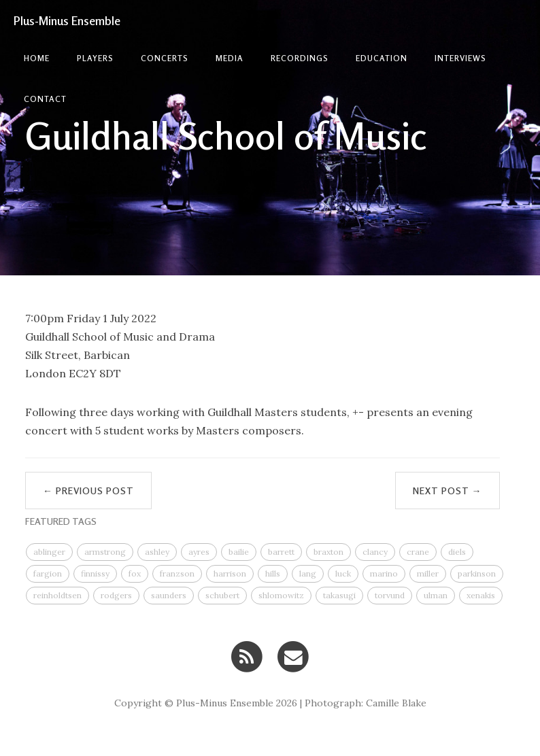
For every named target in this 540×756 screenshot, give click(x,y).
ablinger (49, 552)
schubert (222, 595)
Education (382, 58)
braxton (328, 552)
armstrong (105, 552)
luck (343, 573)
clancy (375, 552)
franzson (177, 573)
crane (418, 552)
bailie (239, 552)
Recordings (300, 58)
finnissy (95, 573)
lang (308, 573)
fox (135, 573)
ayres (199, 552)
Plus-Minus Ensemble (67, 20)
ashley (157, 552)
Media (230, 58)
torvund (390, 595)
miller (428, 573)
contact (45, 99)
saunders (169, 595)
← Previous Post (88, 491)
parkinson (477, 573)
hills (273, 573)
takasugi (339, 595)
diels (457, 552)
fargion (48, 573)
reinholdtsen (57, 595)
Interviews (460, 58)
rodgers (116, 595)
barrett (281, 552)
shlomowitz (281, 595)
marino (384, 573)
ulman (436, 595)
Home (37, 58)
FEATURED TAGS (61, 521)
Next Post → (448, 491)
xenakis (481, 595)
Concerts (165, 58)
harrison (230, 573)
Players (95, 58)
